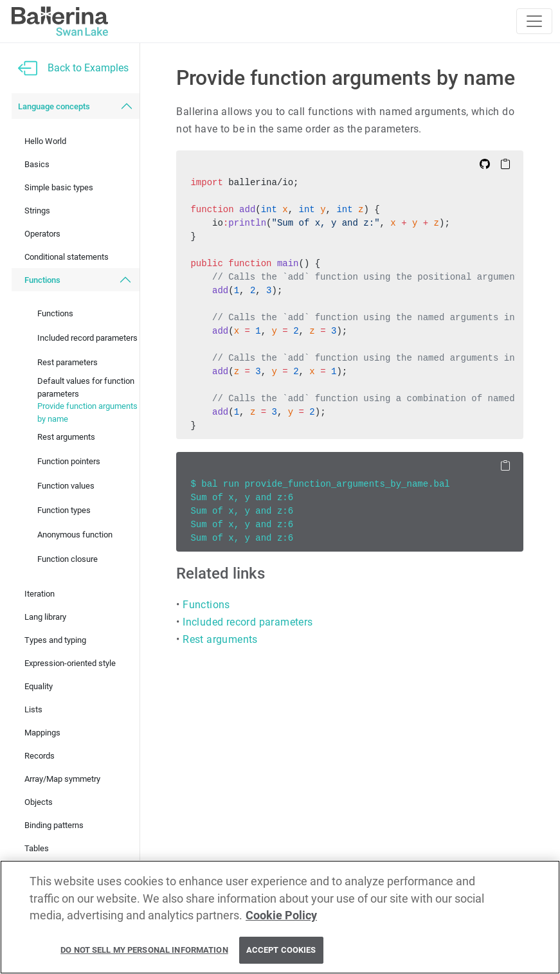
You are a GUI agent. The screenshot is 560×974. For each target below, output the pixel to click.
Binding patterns (54, 825)
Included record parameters (87, 338)
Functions (42, 280)
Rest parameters (68, 362)
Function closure (68, 559)
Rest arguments (66, 437)
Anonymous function (75, 535)
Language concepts (54, 106)
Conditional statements (67, 257)
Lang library (45, 617)
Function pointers (69, 461)
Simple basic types (59, 187)
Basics (37, 164)
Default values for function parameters (86, 387)
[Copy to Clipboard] (505, 163)
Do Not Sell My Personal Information (144, 951)
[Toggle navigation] (534, 21)
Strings (37, 211)
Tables (37, 848)
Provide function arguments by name (87, 412)
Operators (42, 234)
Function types (64, 510)
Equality (39, 686)
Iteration (40, 594)
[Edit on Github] (485, 163)
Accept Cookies (281, 951)
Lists (33, 709)
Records (40, 756)
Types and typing (55, 640)
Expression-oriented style (70, 663)
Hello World (45, 141)
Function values (66, 486)
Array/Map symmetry (62, 779)
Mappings (42, 733)
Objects (39, 802)
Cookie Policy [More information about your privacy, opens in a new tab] (281, 915)
